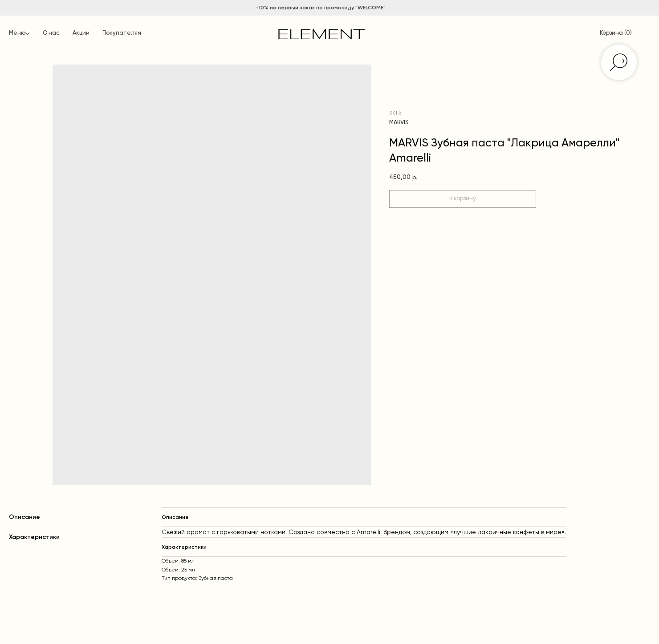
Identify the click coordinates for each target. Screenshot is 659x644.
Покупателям (122, 33)
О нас (51, 33)
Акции (81, 33)
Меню (17, 33)
